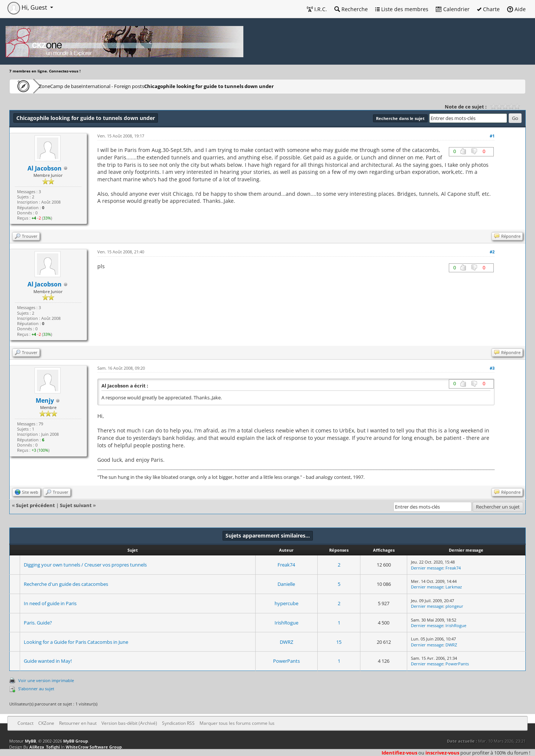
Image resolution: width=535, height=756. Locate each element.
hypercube (286, 603)
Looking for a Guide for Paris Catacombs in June (76, 642)
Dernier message (427, 568)
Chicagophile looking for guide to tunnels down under (247, 86)
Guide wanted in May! (48, 661)
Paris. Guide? (38, 623)
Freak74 (286, 565)
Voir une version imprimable (46, 680)
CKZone (52, 86)
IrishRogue (286, 623)
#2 (492, 252)
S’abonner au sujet (36, 689)
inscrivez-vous (442, 753)
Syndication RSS (178, 723)
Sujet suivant (76, 505)
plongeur (454, 606)
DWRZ (286, 642)
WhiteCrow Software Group (94, 747)
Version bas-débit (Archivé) (129, 723)
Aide (516, 9)
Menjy (45, 400)
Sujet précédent (35, 505)
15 (339, 642)
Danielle (286, 584)
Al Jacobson (45, 168)
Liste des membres (402, 9)
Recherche (351, 9)
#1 (492, 136)
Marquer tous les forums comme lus (237, 723)
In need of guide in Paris (50, 603)
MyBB (30, 741)
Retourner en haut (78, 723)
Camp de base (90, 86)
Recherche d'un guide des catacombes (66, 584)
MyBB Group (76, 741)
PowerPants (286, 661)
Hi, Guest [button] (28, 7)
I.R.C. (317, 9)
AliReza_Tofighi (45, 747)
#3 (492, 368)
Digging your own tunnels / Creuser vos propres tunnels (85, 565)
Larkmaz (454, 587)
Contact (25, 723)
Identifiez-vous (399, 753)
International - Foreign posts (149, 86)
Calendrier (453, 9)
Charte (488, 9)
